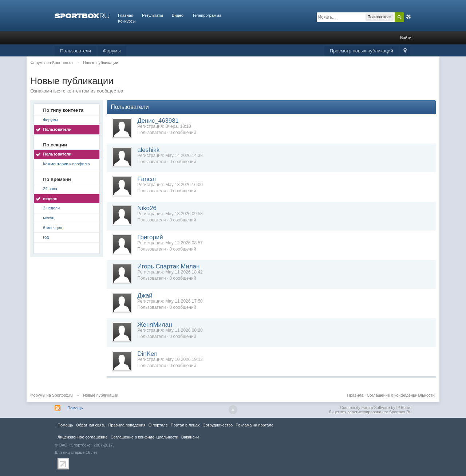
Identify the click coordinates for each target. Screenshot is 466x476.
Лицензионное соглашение (83, 437)
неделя (50, 198)
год (46, 237)
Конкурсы (127, 21)
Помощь (75, 408)
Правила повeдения (127, 425)
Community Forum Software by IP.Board (376, 408)
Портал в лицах (185, 425)
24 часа (50, 189)
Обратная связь (90, 425)
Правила (356, 395)
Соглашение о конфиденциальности (400, 395)
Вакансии (190, 437)
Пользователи (76, 51)
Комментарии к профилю (66, 164)
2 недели (51, 208)
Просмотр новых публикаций (362, 51)
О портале (158, 425)
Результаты (153, 15)
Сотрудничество (218, 425)
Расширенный (408, 17)
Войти (406, 38)
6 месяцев (52, 228)
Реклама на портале (254, 425)
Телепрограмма (207, 15)
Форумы (112, 51)
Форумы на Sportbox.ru (52, 395)
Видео (178, 15)
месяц (49, 218)
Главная (126, 15)
